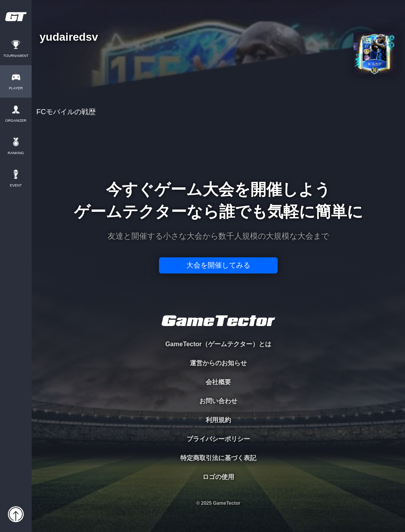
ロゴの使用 (218, 477)
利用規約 (218, 420)
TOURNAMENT (16, 56)
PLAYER (16, 88)
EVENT (16, 186)
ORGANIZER (16, 121)
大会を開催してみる (218, 265)
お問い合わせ (218, 401)
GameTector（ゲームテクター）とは (218, 344)
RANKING (16, 153)
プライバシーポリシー (218, 439)
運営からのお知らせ (218, 363)
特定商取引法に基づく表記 (218, 458)
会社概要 (218, 382)
